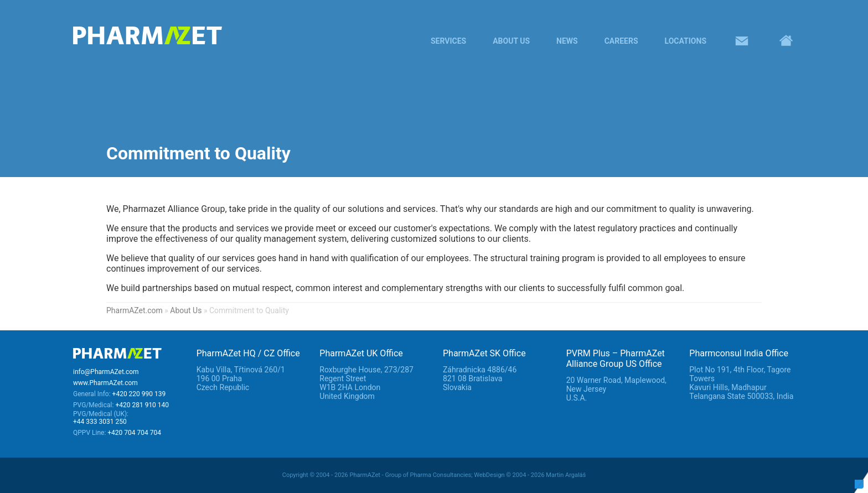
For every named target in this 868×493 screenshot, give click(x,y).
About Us (511, 41)
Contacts (742, 41)
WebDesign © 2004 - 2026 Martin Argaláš (530, 475)
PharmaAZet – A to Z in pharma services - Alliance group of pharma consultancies (184, 35)
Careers (621, 41)
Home (786, 41)
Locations (686, 41)
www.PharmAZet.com (105, 383)
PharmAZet (117, 355)
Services (448, 41)
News (567, 41)
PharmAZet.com (135, 310)
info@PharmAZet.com (106, 372)
